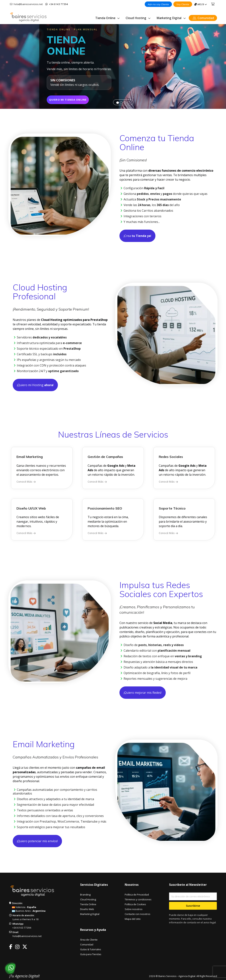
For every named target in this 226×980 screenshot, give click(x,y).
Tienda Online (88, 904)
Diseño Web (87, 909)
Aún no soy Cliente (158, 4)
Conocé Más (24, 482)
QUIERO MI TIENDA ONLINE (76, 99)
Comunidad (87, 944)
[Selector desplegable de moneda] (201, 4)
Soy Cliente (183, 4)
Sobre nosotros (134, 909)
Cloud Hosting (88, 899)
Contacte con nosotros (138, 914)
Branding (85, 895)
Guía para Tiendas (91, 954)
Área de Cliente (89, 940)
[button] (6, 66)
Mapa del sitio (133, 919)
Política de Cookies (135, 904)
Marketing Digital (90, 914)
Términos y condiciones (138, 899)
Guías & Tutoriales (91, 949)
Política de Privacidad (137, 895)
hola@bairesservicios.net (26, 4)
